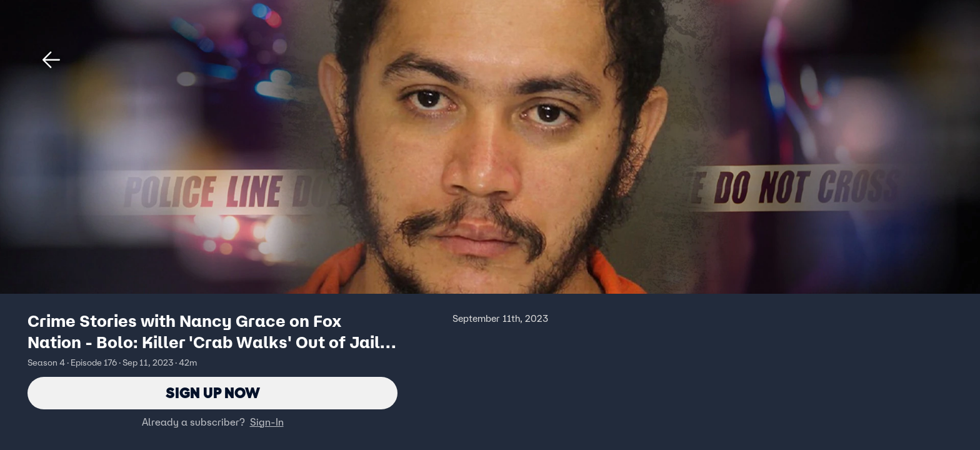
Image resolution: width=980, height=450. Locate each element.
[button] (51, 60)
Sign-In (267, 422)
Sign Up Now (213, 393)
